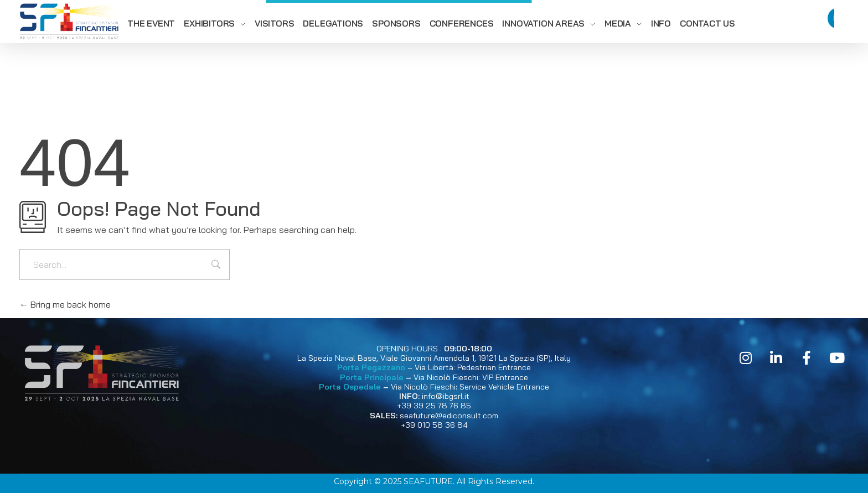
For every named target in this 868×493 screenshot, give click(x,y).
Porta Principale (372, 377)
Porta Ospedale (350, 387)
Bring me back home (65, 304)
